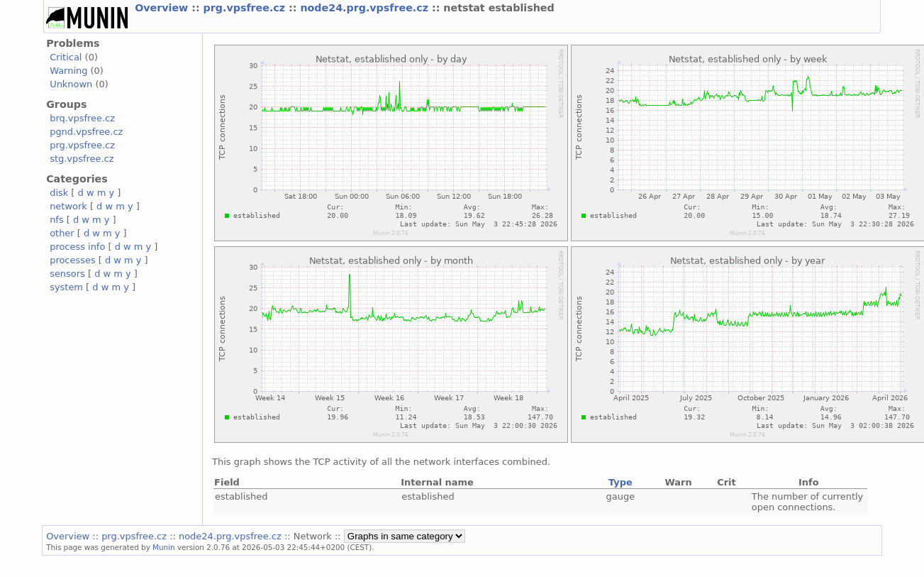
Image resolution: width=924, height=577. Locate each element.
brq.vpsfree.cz (82, 118)
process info (77, 247)
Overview (163, 8)
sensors (67, 274)
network (68, 206)
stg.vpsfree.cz (82, 159)
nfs (57, 220)
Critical (66, 57)
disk (59, 193)
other (62, 233)
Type (620, 482)
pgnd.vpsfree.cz (86, 132)
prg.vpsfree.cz (246, 8)
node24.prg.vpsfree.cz (366, 8)
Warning (68, 71)
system (66, 287)
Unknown (71, 84)
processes (73, 260)
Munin (164, 547)
